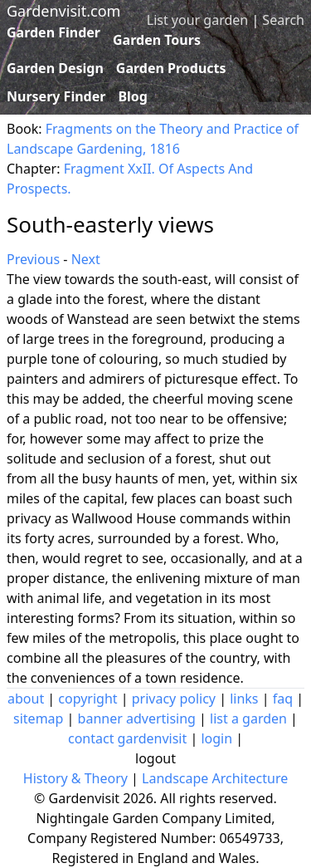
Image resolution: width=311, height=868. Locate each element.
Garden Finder (53, 32)
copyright (87, 699)
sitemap (38, 718)
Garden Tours (157, 40)
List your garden (197, 20)
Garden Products (171, 68)
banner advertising (137, 718)
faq (283, 699)
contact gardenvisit (127, 738)
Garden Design (55, 68)
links (244, 699)
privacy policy (174, 699)
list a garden (248, 718)
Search (283, 20)
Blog (133, 96)
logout (155, 758)
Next (86, 259)
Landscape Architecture (215, 778)
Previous (33, 259)
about (26, 699)
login (216, 738)
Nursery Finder (56, 96)
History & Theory (75, 778)
